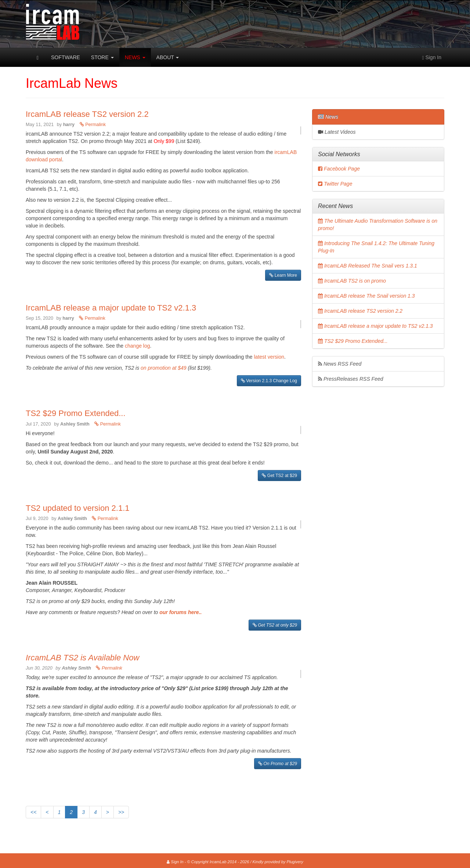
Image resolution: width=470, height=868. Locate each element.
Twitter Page (335, 184)
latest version (269, 357)
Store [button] (102, 57)
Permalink (93, 125)
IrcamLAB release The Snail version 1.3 (366, 296)
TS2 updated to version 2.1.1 (78, 508)
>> (121, 812)
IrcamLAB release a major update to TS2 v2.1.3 (111, 308)
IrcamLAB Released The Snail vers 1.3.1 (368, 266)
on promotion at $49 (164, 368)
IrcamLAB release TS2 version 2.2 (87, 114)
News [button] (135, 57)
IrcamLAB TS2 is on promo (352, 281)
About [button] (168, 57)
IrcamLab (26, 57)
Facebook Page (339, 169)
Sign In (175, 862)
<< (33, 812)
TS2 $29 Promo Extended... (76, 413)
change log (138, 346)
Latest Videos (337, 132)
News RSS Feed (340, 364)
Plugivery (295, 862)
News (328, 117)
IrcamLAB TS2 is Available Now (82, 658)
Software (66, 57)
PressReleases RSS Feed (351, 379)
